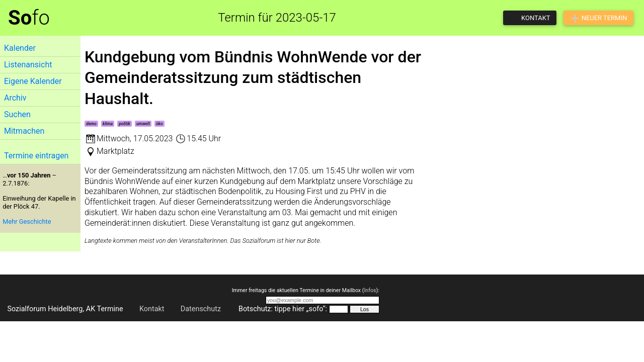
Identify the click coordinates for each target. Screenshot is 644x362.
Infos (370, 290)
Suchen (17, 114)
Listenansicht (28, 65)
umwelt (143, 124)
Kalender (20, 48)
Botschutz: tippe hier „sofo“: (283, 309)
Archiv (15, 98)
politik (125, 124)
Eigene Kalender (33, 81)
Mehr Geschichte (27, 221)
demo (91, 124)
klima (108, 124)
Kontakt (152, 309)
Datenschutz (201, 309)
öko (159, 124)
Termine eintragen (36, 156)
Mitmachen (24, 131)
